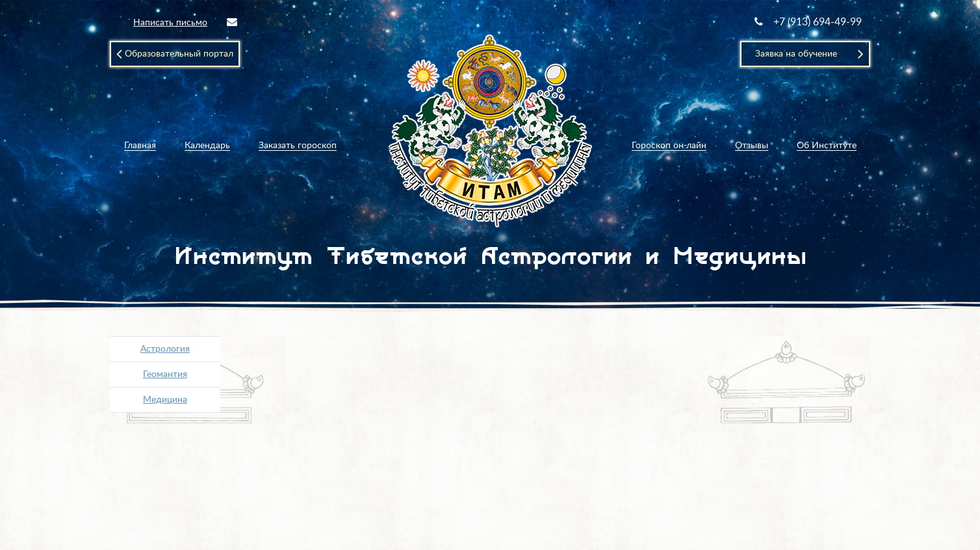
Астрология (165, 349)
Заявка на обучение (809, 54)
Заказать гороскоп (298, 146)
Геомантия (165, 374)
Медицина (165, 400)
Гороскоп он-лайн (669, 146)
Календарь (207, 146)
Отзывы (752, 146)
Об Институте (827, 146)
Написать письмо (185, 22)
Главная (140, 146)
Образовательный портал (175, 54)
